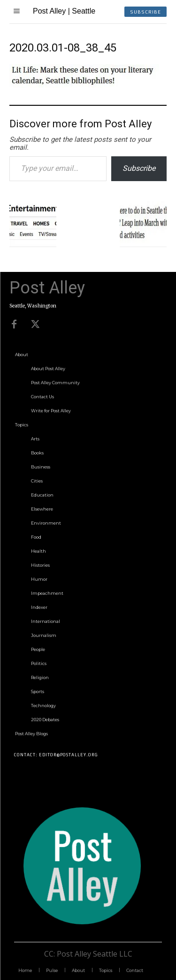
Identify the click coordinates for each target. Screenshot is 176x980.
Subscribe (139, 168)
